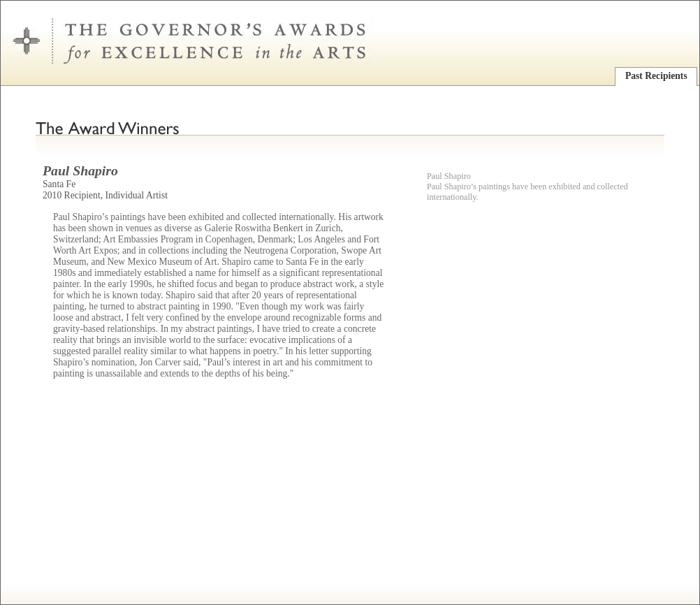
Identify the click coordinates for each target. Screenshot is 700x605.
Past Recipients (656, 76)
